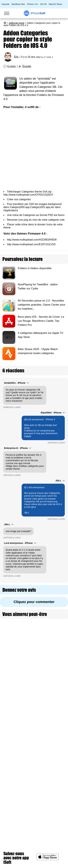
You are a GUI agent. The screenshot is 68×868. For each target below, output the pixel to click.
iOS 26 (43, 4)
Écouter (27, 66)
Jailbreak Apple (16, 23)
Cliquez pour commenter (34, 602)
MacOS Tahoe (55, 4)
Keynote (5, 4)
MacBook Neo (18, 4)
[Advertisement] (34, 150)
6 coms (12, 66)
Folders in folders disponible (35, 268)
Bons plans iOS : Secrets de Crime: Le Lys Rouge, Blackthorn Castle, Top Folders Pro (41, 321)
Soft (38, 13)
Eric (16, 57)
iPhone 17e (33, 4)
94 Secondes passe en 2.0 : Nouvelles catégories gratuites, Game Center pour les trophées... (42, 305)
